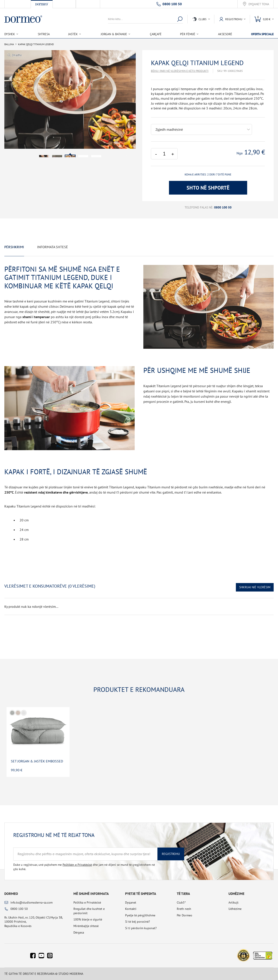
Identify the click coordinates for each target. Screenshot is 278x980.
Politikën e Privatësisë (77, 865)
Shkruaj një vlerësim (255, 587)
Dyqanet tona (259, 4)
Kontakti (131, 909)
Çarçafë (156, 34)
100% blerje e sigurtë (88, 919)
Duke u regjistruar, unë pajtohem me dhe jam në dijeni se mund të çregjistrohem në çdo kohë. (84, 867)
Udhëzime (235, 909)
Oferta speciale (262, 34)
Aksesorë (225, 34)
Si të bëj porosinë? (137, 922)
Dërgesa (79, 932)
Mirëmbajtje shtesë (86, 926)
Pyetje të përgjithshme (140, 915)
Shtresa (44, 34)
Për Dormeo (185, 915)
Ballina (9, 44)
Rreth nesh (184, 909)
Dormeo (11, 894)
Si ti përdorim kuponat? (141, 928)
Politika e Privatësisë (87, 902)
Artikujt (233, 902)
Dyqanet (131, 902)
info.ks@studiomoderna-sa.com (31, 902)
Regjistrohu (171, 854)
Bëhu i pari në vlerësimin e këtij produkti (180, 71)
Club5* (181, 902)
